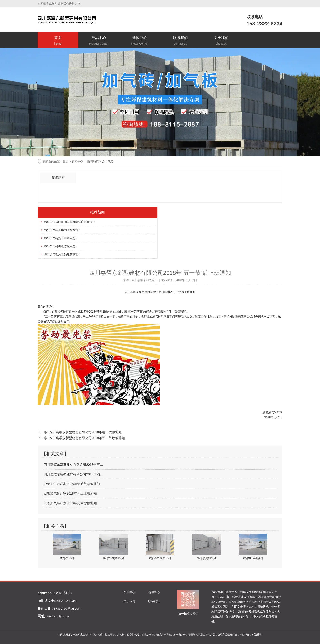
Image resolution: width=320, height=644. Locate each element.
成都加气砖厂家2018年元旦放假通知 (70, 503)
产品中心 (99, 41)
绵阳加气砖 (96, 635)
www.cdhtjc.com (58, 616)
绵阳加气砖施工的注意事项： (62, 254)
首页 (58, 41)
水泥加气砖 (148, 635)
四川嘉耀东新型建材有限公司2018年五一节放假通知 (87, 438)
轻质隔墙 (110, 635)
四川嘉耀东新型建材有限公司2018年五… (73, 465)
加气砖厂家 (64, 312)
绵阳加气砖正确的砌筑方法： (62, 230)
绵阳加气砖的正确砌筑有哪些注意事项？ (70, 222)
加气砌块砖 (180, 635)
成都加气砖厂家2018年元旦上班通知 (70, 493)
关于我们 (221, 41)
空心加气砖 (133, 635)
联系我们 (180, 41)
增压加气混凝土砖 (198, 635)
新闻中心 (140, 41)
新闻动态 (93, 161)
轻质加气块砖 (164, 635)
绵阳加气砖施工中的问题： (61, 238)
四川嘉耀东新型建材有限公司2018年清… (73, 474)
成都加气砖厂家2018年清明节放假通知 (72, 484)
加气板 (121, 635)
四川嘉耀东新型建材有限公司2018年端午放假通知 (85, 432)
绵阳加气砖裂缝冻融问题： (61, 246)
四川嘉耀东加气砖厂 (144, 280)
